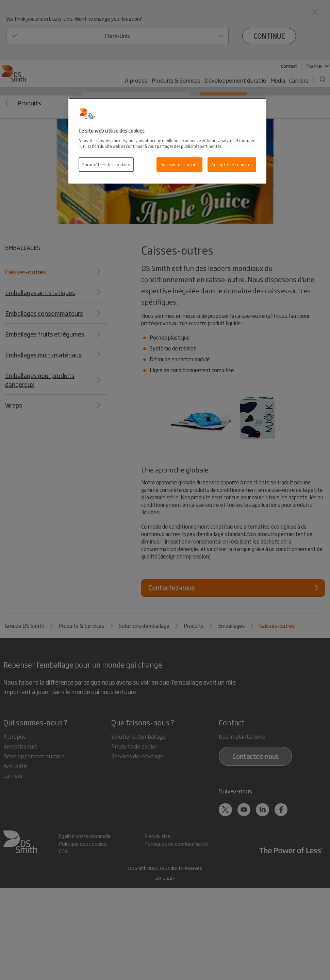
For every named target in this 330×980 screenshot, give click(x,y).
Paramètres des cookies (106, 164)
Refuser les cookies (180, 164)
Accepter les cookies (232, 164)
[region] (167, 141)
